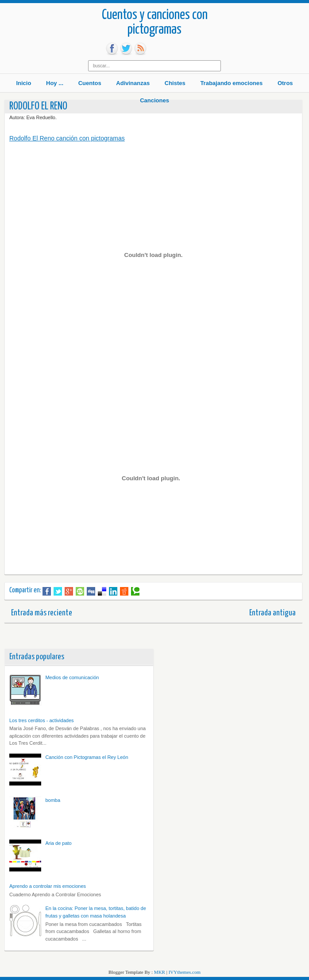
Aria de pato (58, 843)
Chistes (175, 83)
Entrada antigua (272, 613)
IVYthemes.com (185, 972)
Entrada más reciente (42, 613)
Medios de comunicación (72, 677)
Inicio (23, 83)
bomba (53, 800)
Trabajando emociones (231, 83)
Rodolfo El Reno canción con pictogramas (67, 138)
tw (126, 49)
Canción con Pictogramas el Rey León (87, 757)
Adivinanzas (133, 83)
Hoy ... (55, 83)
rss (140, 49)
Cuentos (90, 83)
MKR (160, 972)
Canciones (154, 100)
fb (112, 49)
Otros (285, 83)
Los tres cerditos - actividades (42, 720)
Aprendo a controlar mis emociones (48, 886)
